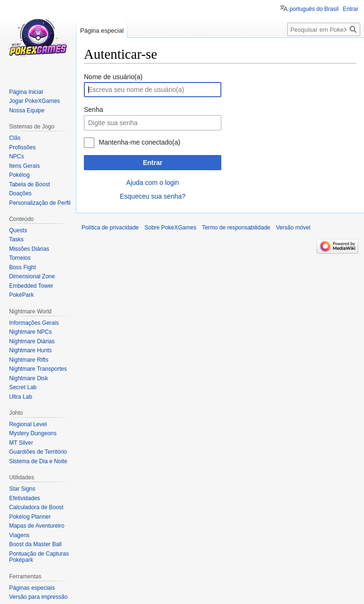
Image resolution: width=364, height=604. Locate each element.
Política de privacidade (110, 228)
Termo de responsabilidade (236, 228)
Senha (93, 110)
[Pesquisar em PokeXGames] (324, 29)
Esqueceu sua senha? (153, 196)
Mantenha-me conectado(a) (139, 142)
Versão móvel (293, 228)
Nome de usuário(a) (113, 77)
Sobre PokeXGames (170, 228)
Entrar (152, 163)
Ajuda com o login (152, 183)
